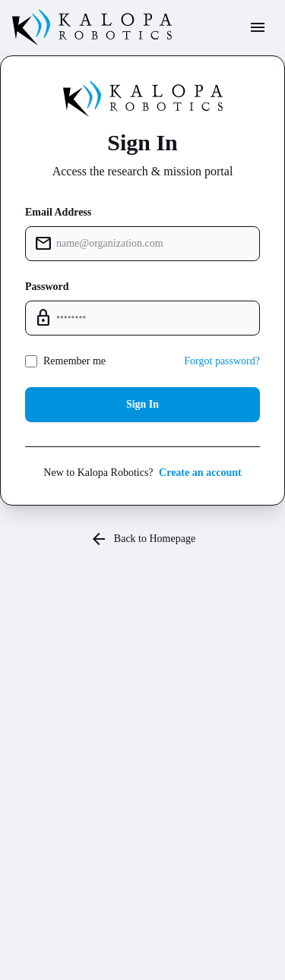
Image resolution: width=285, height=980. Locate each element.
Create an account (200, 473)
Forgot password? (222, 361)
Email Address (58, 212)
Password (47, 287)
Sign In (142, 404)
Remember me (74, 361)
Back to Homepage (142, 539)
